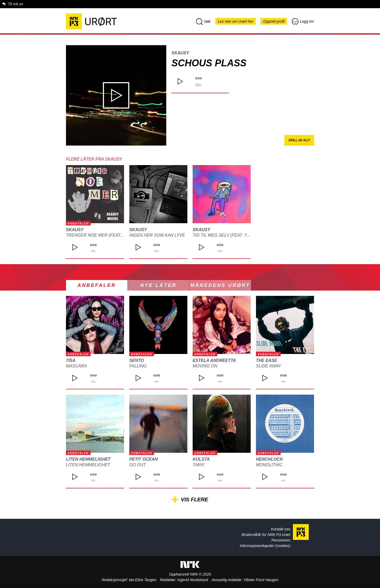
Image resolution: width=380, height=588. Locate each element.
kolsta (201, 459)
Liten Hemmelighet (88, 459)
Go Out (138, 465)
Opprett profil (274, 21)
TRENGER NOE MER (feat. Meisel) (103, 235)
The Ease (267, 360)
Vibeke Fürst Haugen (261, 580)
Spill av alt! (299, 140)
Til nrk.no (15, 4)
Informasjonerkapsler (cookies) (265, 546)
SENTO (137, 360)
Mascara (76, 366)
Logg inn (303, 21)
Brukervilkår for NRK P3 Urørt (266, 535)
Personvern (281, 540)
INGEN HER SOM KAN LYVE (157, 235)
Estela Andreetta (214, 360)
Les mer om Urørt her (236, 21)
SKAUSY (180, 53)
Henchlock (269, 459)
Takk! (199, 465)
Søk (203, 21)
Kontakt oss (281, 529)
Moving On (205, 366)
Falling (138, 366)
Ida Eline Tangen (143, 580)
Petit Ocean (144, 459)
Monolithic (269, 465)
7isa (71, 360)
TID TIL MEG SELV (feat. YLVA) (224, 235)
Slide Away (269, 366)
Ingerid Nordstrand (193, 580)
